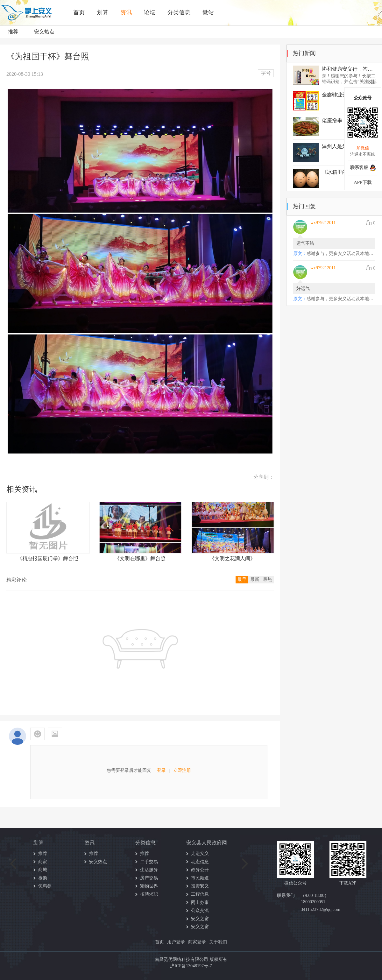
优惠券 (45, 886)
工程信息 (200, 894)
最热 (267, 579)
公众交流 (200, 910)
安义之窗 (200, 919)
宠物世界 (149, 886)
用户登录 (176, 942)
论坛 (150, 12)
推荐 (13, 32)
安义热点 (44, 32)
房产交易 (149, 878)
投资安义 (200, 886)
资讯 (126, 12)
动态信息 (200, 862)
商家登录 (197, 942)
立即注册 (182, 770)
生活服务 (149, 870)
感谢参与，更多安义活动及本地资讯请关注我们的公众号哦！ (341, 254)
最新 (255, 579)
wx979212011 (323, 223)
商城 (43, 870)
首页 (79, 12)
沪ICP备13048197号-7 (191, 966)
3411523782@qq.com (321, 909)
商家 (43, 862)
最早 (242, 579)
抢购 (43, 878)
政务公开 (200, 870)
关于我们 (218, 942)
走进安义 (200, 853)
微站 (208, 12)
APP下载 (362, 183)
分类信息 (179, 12)
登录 (161, 770)
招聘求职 (149, 894)
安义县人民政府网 (207, 843)
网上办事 (200, 902)
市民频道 (200, 878)
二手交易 (149, 862)
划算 (103, 12)
